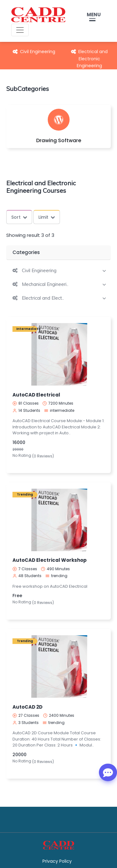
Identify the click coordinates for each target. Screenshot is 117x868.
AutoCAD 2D (27, 707)
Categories (26, 252)
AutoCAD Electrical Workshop (50, 560)
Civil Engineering (34, 52)
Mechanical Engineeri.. (45, 284)
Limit (47, 217)
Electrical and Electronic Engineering (89, 59)
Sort (19, 217)
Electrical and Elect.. (43, 298)
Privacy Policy (57, 861)
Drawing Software (59, 140)
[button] (34, 270)
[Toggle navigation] (20, 30)
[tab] (58, 270)
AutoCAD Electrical (36, 395)
